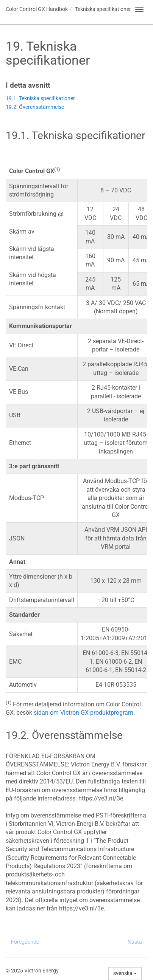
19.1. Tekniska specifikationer (40, 98)
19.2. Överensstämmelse (35, 107)
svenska (125, 973)
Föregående (25, 942)
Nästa (135, 942)
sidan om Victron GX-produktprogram (84, 713)
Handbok (37, 9)
